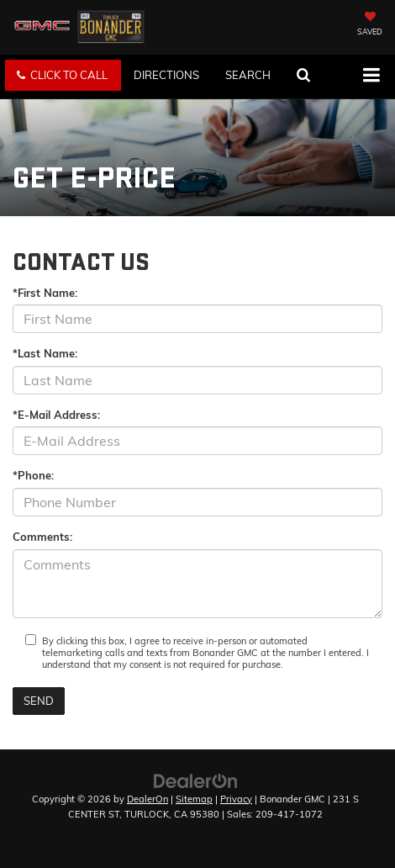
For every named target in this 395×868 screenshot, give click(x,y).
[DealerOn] (196, 780)
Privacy (236, 799)
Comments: (42, 537)
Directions (166, 75)
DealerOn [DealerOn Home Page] (147, 799)
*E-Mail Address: (56, 415)
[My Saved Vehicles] (370, 25)
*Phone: (33, 475)
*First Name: (45, 293)
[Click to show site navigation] (371, 77)
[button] (63, 75)
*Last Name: (45, 353)
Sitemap (194, 799)
